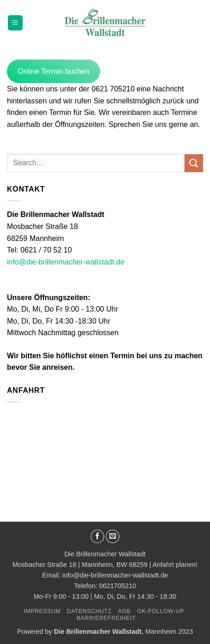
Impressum (42, 611)
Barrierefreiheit (106, 618)
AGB (125, 611)
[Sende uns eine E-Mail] (113, 536)
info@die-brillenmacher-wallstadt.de (66, 262)
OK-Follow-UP (161, 611)
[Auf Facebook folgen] (97, 536)
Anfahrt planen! (175, 565)
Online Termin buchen (53, 71)
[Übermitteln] (194, 163)
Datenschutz (89, 611)
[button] (15, 23)
